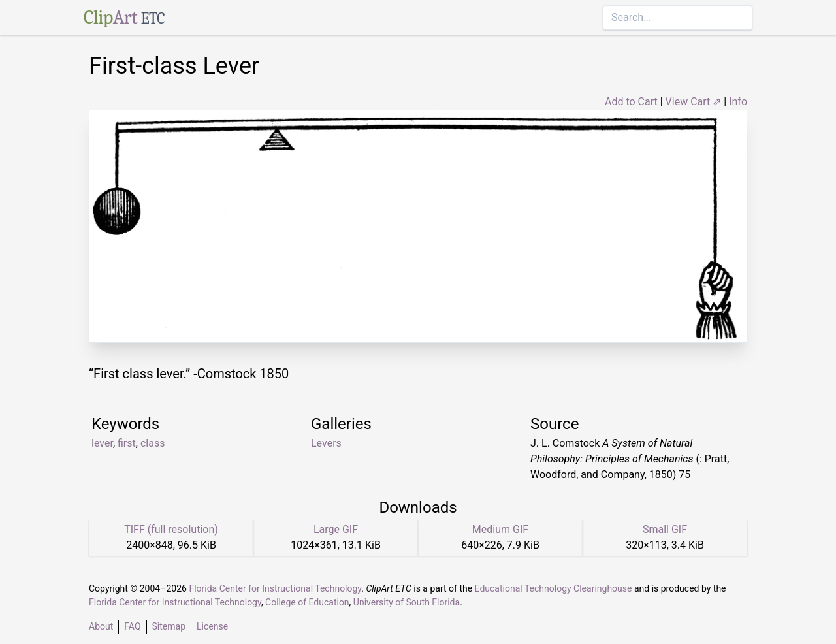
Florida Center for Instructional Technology (275, 588)
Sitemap (169, 626)
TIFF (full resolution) (171, 529)
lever (102, 443)
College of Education (307, 602)
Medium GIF (500, 529)
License (212, 626)
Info (738, 102)
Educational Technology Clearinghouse (554, 588)
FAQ (132, 626)
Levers (326, 443)
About (101, 626)
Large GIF (336, 529)
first (127, 443)
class (153, 443)
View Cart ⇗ (694, 102)
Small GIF (665, 529)
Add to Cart (631, 102)
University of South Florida (407, 602)
